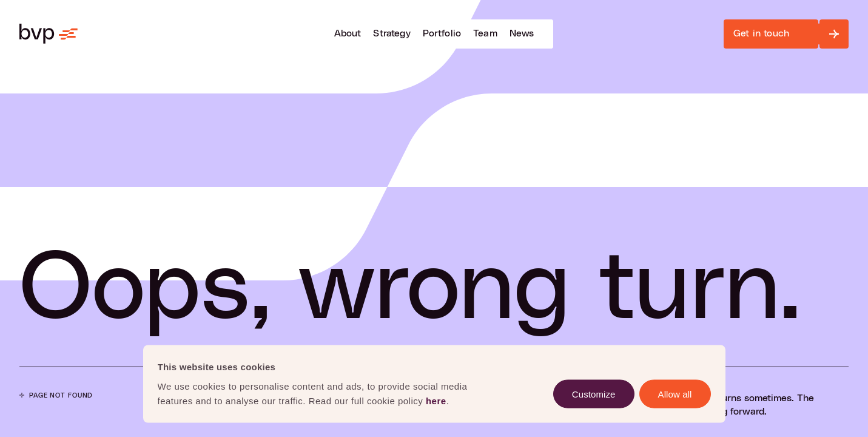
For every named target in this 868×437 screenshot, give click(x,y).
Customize (594, 394)
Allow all (675, 394)
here (436, 400)
